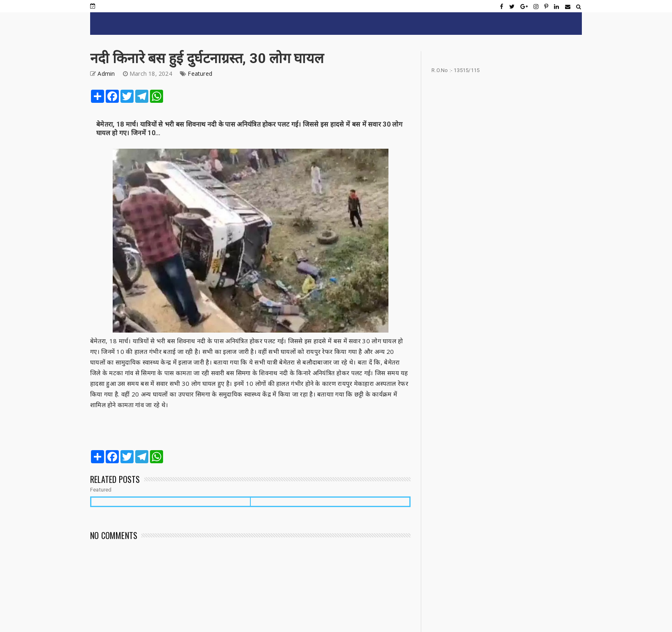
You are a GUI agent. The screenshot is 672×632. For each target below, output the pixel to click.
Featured (200, 74)
